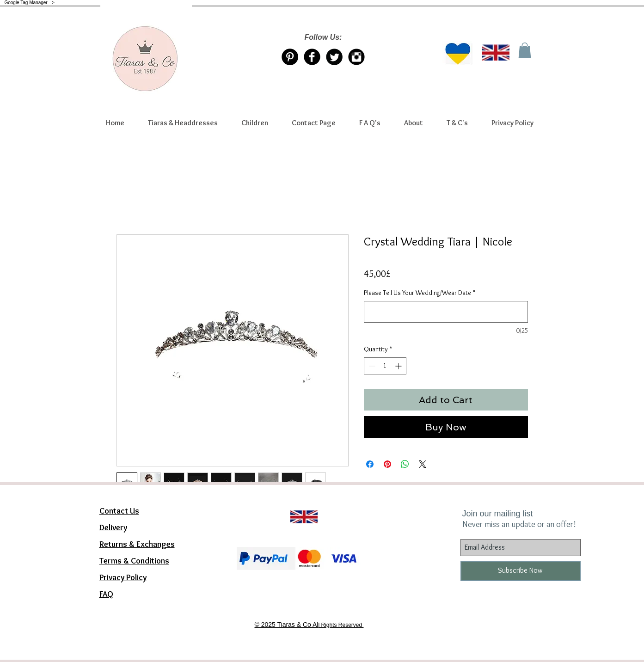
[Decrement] (371, 366)
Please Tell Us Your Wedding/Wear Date (420, 293)
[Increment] (399, 366)
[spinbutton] (385, 366)
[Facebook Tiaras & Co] (312, 57)
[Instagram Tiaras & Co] (356, 57)
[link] (525, 50)
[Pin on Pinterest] (387, 464)
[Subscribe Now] (521, 571)
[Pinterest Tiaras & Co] (290, 57)
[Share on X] (423, 464)
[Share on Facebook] (370, 464)
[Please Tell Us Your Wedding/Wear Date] (446, 312)
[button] (183, 123)
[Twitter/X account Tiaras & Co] (334, 57)
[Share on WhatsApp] (405, 464)
